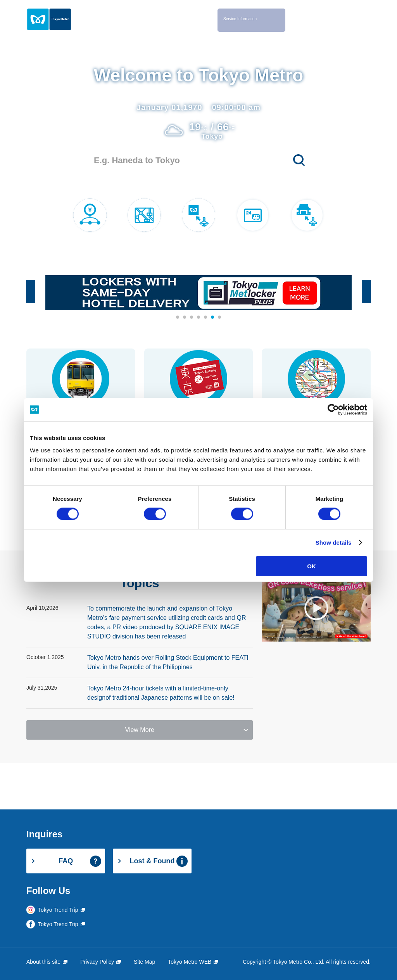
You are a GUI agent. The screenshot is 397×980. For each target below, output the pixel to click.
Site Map (144, 962)
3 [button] (192, 317)
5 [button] (206, 317)
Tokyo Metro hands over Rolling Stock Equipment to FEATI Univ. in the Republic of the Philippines (168, 662)
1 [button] (178, 317)
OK (312, 566)
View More (140, 730)
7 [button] (220, 317)
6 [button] (213, 317)
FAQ (66, 861)
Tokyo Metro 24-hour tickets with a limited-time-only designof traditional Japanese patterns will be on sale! (161, 693)
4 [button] (199, 317)
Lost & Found (152, 861)
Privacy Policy (97, 962)
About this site (43, 962)
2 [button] (185, 317)
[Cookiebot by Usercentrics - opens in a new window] (333, 410)
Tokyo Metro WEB (190, 962)
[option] (198, 293)
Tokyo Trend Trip (58, 910)
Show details (334, 543)
